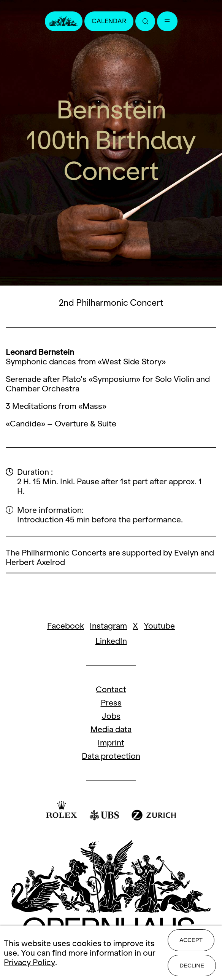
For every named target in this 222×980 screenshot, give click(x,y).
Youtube (159, 626)
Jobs (111, 716)
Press (111, 703)
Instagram (108, 626)
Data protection (111, 756)
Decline (192, 965)
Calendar (109, 21)
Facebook (66, 626)
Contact (111, 689)
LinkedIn (111, 641)
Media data (111, 729)
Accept (191, 940)
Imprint (111, 743)
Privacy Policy (29, 962)
